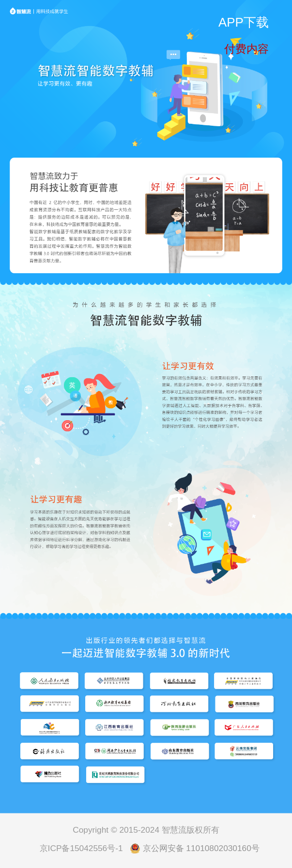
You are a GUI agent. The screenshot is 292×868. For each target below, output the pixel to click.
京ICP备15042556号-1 (81, 848)
